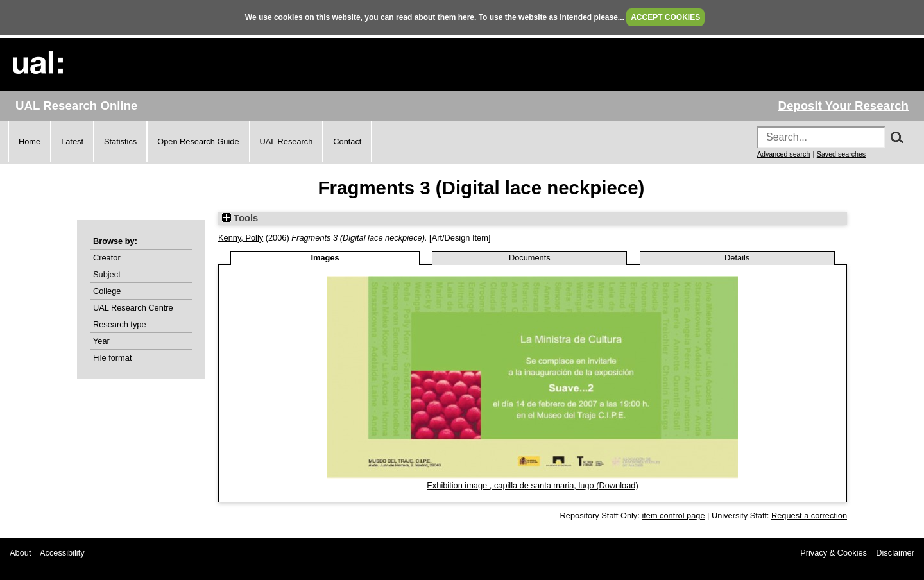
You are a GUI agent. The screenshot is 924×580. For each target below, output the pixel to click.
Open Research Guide (198, 141)
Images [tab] (325, 258)
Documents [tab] (530, 258)
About (20, 553)
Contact (347, 141)
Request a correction (809, 516)
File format (112, 358)
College (107, 291)
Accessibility (62, 553)
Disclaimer (895, 553)
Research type (120, 324)
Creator (107, 258)
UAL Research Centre (133, 308)
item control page (673, 516)
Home (30, 141)
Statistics (120, 141)
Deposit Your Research (843, 106)
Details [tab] (737, 258)
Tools (240, 218)
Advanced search (783, 154)
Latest (72, 141)
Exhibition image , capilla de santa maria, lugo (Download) (532, 485)
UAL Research (287, 141)
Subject (107, 274)
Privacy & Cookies (834, 553)
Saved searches (841, 154)
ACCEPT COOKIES (665, 17)
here (466, 17)
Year (101, 341)
